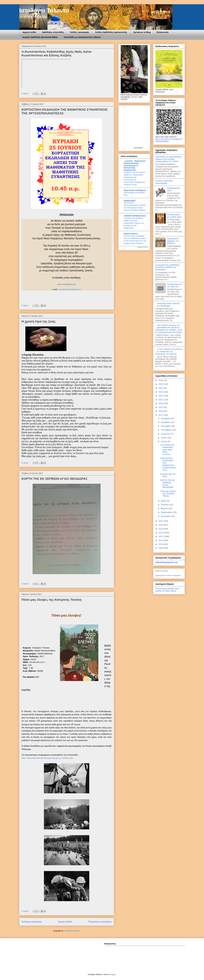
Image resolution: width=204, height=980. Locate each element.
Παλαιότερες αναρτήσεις (100, 922)
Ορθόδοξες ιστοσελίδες (53, 32)
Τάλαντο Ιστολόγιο (162, 571)
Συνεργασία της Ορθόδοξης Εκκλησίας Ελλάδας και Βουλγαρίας (168, 267)
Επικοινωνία (162, 32)
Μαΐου (164, 501)
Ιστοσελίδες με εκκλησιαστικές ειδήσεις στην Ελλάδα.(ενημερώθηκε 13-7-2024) (169, 159)
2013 (161, 533)
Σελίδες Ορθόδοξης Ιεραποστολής (111, 32)
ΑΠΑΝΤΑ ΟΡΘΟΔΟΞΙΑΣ (135, 216)
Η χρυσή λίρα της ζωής (39, 321)
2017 (161, 415)
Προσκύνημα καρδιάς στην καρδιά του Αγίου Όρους (167, 590)
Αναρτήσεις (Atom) (72, 931)
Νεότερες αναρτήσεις (32, 922)
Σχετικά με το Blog (142, 32)
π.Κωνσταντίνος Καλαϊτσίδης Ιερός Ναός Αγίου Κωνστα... (167, 450)
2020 (161, 403)
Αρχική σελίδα (29, 32)
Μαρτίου (165, 508)
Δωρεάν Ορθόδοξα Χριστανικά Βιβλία (40, 37)
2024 (161, 388)
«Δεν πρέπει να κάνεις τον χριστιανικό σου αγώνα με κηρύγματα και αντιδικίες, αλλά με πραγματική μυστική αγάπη (169, 329)
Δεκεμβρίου (166, 418)
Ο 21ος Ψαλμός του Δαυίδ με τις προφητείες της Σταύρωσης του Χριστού (169, 351)
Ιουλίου (164, 438)
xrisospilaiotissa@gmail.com (69, 289)
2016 (161, 521)
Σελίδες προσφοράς (80, 32)
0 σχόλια (25, 93)
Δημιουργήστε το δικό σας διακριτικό (168, 575)
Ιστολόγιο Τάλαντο (44, 10)
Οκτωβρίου (166, 426)
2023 (161, 392)
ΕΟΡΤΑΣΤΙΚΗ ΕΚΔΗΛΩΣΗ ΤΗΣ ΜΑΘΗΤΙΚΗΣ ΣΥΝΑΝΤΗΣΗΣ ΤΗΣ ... (168, 464)
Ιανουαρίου (166, 516)
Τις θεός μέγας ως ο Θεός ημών (174, 216)
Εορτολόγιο (138, 148)
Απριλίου (165, 505)
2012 (161, 536)
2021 (161, 400)
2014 (161, 529)
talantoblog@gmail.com (167, 562)
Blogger (113, 974)
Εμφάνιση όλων (143, 247)
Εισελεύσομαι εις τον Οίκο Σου (175, 285)
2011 (161, 540)
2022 (161, 396)
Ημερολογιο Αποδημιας (135, 190)
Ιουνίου (164, 441)
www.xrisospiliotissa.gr (67, 284)
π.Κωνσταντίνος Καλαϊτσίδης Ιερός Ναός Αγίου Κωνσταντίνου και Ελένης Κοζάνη (57, 53)
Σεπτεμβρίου (167, 430)
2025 (161, 384)
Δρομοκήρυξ (130, 201)
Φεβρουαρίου (167, 512)
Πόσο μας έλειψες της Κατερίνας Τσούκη (52, 600)
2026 (161, 380)
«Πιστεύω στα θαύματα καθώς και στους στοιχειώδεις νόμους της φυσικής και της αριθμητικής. (134, 223)
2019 (161, 407)
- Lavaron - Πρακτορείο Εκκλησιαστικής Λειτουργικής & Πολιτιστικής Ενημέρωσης (135, 165)
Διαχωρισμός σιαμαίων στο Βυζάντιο (173, 241)
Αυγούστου (166, 434)
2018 (161, 411)
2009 (161, 548)
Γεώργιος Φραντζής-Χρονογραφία (164, 182)
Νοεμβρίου (166, 422)
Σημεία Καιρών (131, 234)
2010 (161, 544)
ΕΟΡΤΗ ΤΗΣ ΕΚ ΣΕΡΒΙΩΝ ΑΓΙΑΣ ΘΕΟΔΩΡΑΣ (54, 479)
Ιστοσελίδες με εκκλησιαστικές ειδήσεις (82, 37)
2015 (161, 525)
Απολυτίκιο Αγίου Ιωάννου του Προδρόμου (168, 305)
